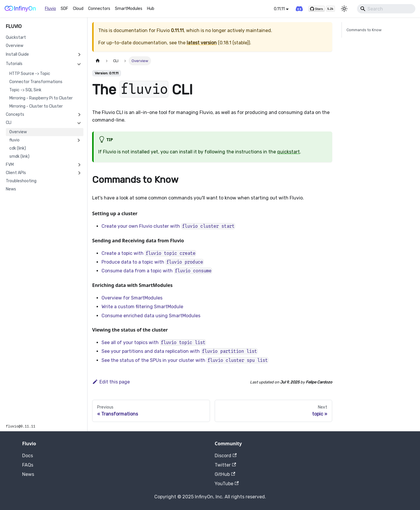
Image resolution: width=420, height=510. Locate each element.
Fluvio (50, 9)
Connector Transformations (36, 82)
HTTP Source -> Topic (30, 74)
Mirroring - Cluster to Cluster (36, 106)
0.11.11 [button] (279, 9)
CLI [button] (9, 123)
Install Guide (17, 54)
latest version (202, 43)
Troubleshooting (21, 181)
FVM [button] (10, 165)
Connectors (99, 9)
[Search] (386, 9)
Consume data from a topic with (157, 271)
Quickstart (16, 37)
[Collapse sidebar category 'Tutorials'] (79, 64)
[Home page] (98, 61)
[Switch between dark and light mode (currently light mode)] (344, 9)
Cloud (78, 9)
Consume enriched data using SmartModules (151, 316)
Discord (226, 456)
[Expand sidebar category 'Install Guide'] (79, 55)
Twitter (225, 465)
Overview (15, 46)
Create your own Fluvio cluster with (168, 226)
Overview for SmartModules (132, 298)
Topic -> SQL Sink (25, 90)
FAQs (28, 465)
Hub (151, 9)
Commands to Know (364, 30)
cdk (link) (18, 148)
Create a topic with (149, 253)
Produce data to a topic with (153, 262)
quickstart (288, 152)
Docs (28, 456)
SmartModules (129, 9)
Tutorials (14, 64)
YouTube (227, 484)
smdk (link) (19, 156)
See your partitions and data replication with (180, 351)
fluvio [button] (14, 140)
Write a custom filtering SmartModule (142, 307)
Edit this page (111, 382)
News (11, 189)
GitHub (225, 474)
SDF (64, 9)
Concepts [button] (15, 114)
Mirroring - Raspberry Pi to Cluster (41, 98)
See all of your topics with (154, 342)
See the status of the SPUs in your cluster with (185, 360)
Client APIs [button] (16, 173)
